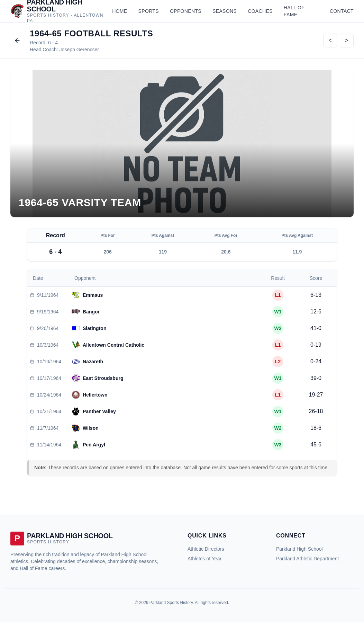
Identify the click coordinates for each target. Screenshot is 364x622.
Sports (149, 11)
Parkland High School (299, 549)
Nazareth (93, 362)
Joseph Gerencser (79, 50)
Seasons (225, 11)
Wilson (91, 428)
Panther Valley (99, 411)
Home (120, 11)
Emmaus (93, 295)
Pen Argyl (94, 445)
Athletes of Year (204, 559)
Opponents (186, 11)
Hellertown (95, 395)
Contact (342, 11)
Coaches (260, 11)
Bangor (91, 312)
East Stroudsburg (103, 378)
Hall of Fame (294, 11)
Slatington (94, 328)
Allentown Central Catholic (113, 345)
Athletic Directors (206, 549)
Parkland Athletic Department (307, 559)
